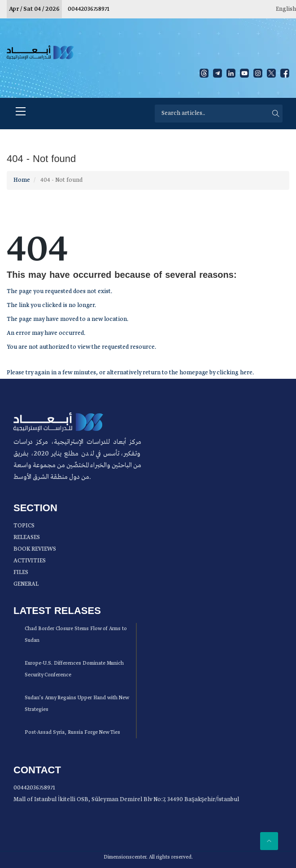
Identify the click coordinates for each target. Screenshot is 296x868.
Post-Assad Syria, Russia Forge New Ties (72, 732)
